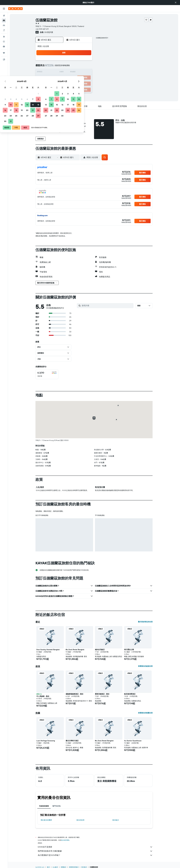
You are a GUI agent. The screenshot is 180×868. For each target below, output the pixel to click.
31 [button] (59, 89)
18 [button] (64, 78)
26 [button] (70, 83)
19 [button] (70, 78)
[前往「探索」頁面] (4, 37)
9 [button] (53, 72)
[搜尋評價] (107, 306)
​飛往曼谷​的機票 (46, 820)
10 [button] (59, 72)
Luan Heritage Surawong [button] (46, 741)
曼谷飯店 (116, 820)
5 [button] (70, 67)
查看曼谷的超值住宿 (145, 666)
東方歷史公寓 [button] (129, 650)
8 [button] (86, 67)
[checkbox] (47, 374)
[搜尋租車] (4, 25)
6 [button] (75, 67)
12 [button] (70, 72)
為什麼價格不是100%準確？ (95, 855)
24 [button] (59, 83)
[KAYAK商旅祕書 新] (4, 46)
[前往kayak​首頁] (15, 9)
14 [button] (81, 72)
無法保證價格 (65, 840)
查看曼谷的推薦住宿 (145, 713)
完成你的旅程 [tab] (44, 806)
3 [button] (59, 67)
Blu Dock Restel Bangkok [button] (75, 650)
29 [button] (86, 83)
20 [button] (75, 78)
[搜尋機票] (4, 16)
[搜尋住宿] (4, 20)
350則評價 (49, 32)
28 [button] (81, 83)
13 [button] (75, 72)
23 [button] (53, 83)
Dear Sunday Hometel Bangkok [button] (48, 650)
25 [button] (64, 83)
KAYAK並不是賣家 (95, 847)
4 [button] (64, 67)
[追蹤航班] (4, 42)
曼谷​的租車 (80, 820)
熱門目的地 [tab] (56, 806)
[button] (176, 3)
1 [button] (86, 61)
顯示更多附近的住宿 (145, 622)
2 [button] (53, 67)
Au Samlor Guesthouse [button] (133, 741)
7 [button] (81, 67)
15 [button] (86, 72)
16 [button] (53, 78)
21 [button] (81, 78)
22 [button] (86, 78)
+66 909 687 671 (42, 29)
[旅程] (4, 53)
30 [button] (53, 89)
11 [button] (64, 72)
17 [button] (59, 78)
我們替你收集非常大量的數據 (95, 851)
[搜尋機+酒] (4, 30)
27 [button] (75, 83)
